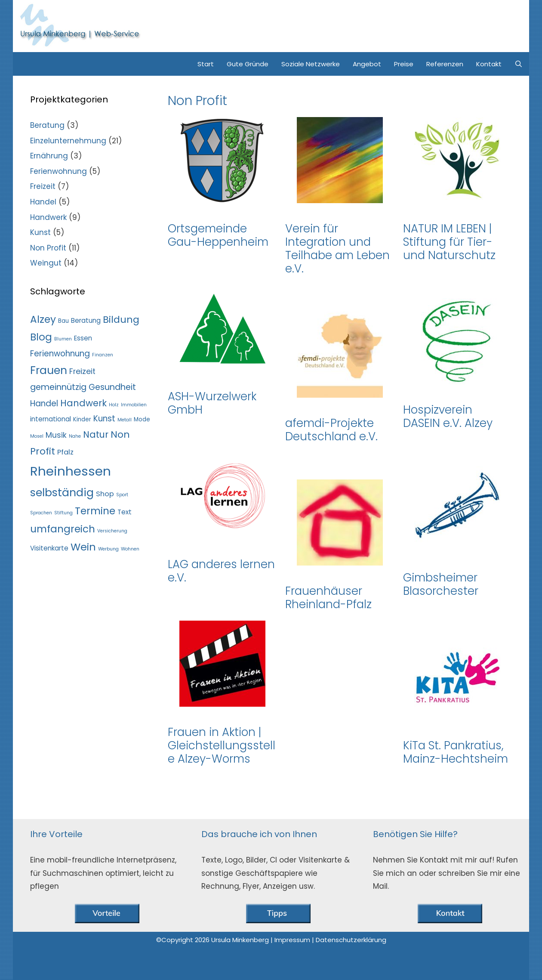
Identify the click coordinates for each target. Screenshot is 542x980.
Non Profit (48, 248)
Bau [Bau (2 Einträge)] (63, 321)
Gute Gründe (248, 64)
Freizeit (43, 186)
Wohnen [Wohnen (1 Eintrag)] (130, 549)
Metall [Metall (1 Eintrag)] (125, 420)
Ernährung (49, 156)
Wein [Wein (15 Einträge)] (83, 547)
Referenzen (445, 64)
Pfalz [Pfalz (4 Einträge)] (65, 452)
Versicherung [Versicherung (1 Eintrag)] (112, 531)
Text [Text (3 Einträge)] (125, 512)
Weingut (46, 263)
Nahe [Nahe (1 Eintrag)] (75, 436)
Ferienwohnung (59, 171)
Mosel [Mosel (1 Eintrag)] (37, 436)
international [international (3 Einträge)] (51, 419)
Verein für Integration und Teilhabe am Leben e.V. (337, 249)
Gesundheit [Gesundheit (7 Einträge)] (112, 387)
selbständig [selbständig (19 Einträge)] (62, 492)
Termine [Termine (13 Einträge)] (95, 511)
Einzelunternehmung (68, 141)
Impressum (293, 940)
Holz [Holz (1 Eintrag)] (114, 405)
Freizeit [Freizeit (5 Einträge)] (82, 371)
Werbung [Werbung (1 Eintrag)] (108, 549)
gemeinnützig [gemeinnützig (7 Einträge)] (58, 387)
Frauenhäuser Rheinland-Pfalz (328, 598)
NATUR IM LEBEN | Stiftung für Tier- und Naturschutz (449, 242)
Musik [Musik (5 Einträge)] (56, 435)
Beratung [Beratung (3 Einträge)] (86, 320)
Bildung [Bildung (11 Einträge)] (121, 320)
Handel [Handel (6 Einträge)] (44, 403)
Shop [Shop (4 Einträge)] (105, 494)
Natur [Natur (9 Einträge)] (96, 434)
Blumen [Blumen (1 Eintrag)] (63, 339)
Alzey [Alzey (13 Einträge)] (43, 319)
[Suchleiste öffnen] (519, 64)
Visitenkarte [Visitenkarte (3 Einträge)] (49, 548)
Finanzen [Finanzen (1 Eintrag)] (103, 355)
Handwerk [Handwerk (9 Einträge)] (83, 403)
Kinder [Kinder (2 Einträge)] (82, 419)
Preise (404, 64)
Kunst (40, 232)
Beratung (47, 125)
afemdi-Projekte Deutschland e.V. (331, 430)
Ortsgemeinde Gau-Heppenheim (218, 235)
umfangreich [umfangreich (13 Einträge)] (63, 529)
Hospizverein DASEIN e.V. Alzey (448, 416)
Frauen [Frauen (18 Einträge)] (49, 370)
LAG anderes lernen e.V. (221, 571)
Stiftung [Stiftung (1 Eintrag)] (63, 513)
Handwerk (48, 217)
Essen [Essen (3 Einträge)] (83, 338)
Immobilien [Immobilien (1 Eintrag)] (134, 405)
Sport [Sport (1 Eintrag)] (122, 495)
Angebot (367, 64)
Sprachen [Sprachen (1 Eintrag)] (41, 513)
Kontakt (489, 64)
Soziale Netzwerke (311, 64)
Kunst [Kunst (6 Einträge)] (104, 419)
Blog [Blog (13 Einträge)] (41, 337)
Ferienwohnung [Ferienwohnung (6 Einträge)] (60, 354)
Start (206, 64)
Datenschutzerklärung (351, 940)
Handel (43, 202)
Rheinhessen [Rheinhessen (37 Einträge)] (71, 471)
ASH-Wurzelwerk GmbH (212, 403)
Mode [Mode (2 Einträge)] (142, 419)
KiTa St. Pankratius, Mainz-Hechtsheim (456, 752)
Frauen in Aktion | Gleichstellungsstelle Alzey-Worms (222, 745)
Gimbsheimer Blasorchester (441, 584)
